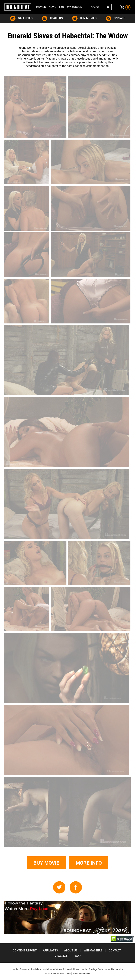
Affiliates (50, 950)
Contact (115, 950)
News (52, 7)
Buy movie (46, 863)
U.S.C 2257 (62, 956)
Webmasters (93, 950)
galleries (21, 18)
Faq (62, 7)
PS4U (87, 974)
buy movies (84, 18)
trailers (52, 18)
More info (89, 863)
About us (71, 950)
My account (75, 7)
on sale (115, 18)
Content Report (25, 950)
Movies (41, 7)
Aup (78, 956)
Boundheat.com (62, 974)
